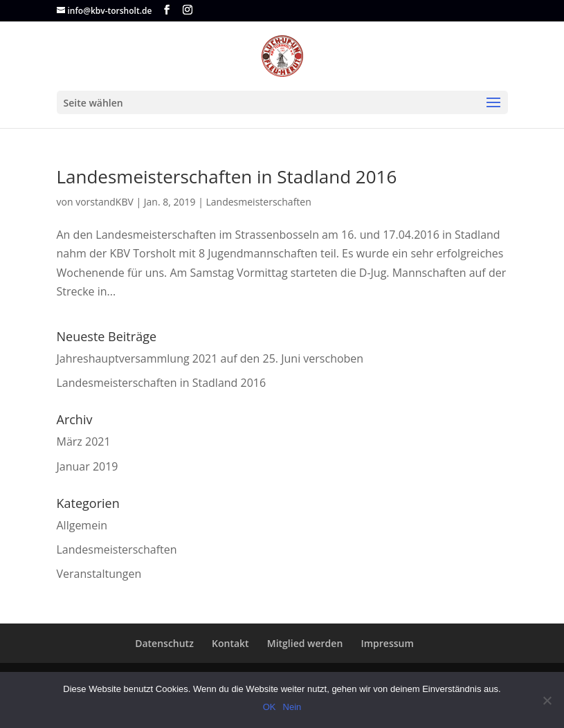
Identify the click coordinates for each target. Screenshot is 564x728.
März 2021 (84, 442)
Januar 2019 (88, 466)
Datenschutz (164, 643)
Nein (292, 707)
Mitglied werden (305, 643)
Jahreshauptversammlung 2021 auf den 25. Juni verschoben (210, 358)
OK (270, 707)
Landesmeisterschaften (259, 202)
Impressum (387, 643)
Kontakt (230, 643)
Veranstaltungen (99, 574)
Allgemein (82, 525)
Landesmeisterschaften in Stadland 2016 (227, 176)
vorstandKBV (104, 202)
